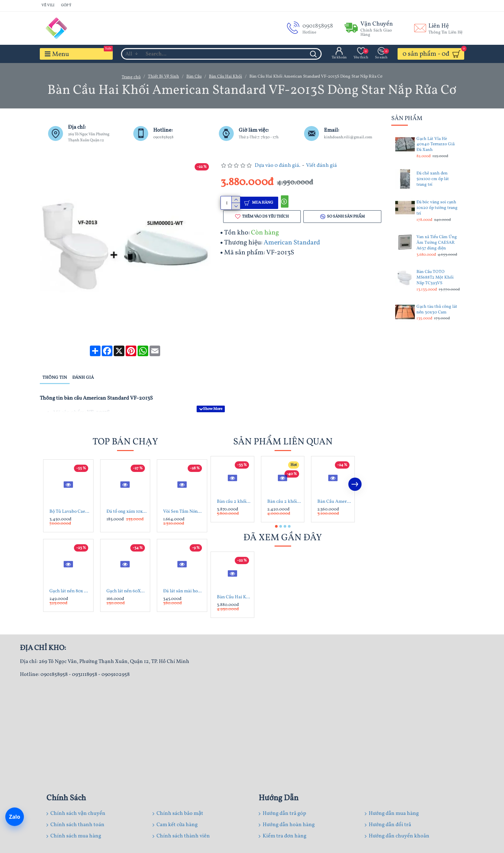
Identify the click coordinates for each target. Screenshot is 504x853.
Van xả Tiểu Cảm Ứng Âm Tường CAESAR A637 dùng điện (437, 243)
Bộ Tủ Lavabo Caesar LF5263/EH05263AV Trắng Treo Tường (70, 496)
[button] (355, 469)
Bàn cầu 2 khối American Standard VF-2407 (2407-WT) (234, 486)
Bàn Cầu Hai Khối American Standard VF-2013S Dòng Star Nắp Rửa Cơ (234, 582)
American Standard (292, 244)
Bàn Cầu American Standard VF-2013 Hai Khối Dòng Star (334, 486)
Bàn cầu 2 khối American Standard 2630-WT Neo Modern (284, 486)
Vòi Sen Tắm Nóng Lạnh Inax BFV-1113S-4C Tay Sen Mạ (183, 496)
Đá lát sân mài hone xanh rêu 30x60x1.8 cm (183, 575)
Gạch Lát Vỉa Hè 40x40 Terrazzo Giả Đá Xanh (436, 145)
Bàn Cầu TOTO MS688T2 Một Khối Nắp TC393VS (435, 278)
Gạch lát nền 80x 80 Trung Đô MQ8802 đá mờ (70, 575)
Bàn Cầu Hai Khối (225, 77)
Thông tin (55, 370)
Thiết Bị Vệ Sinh (163, 77)
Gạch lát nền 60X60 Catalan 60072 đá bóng (127, 575)
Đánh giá (83, 370)
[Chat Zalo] (15, 817)
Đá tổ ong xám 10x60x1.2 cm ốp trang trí (127, 496)
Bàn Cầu (194, 77)
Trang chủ (131, 77)
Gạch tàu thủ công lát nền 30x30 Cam (437, 310)
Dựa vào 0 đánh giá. (278, 165)
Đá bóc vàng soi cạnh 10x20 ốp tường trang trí (437, 208)
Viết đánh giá (321, 165)
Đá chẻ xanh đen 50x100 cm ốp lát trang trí (433, 179)
